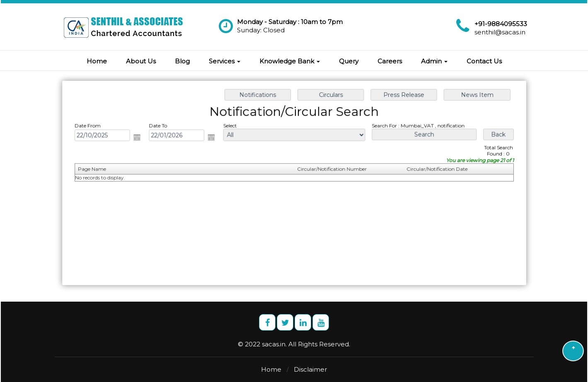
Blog (182, 61)
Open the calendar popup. (140, 138)
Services (225, 61)
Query (349, 61)
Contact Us (484, 61)
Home (97, 61)
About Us (141, 61)
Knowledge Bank (290, 61)
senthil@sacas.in (500, 32)
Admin (434, 61)
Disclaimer (310, 369)
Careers (390, 61)
